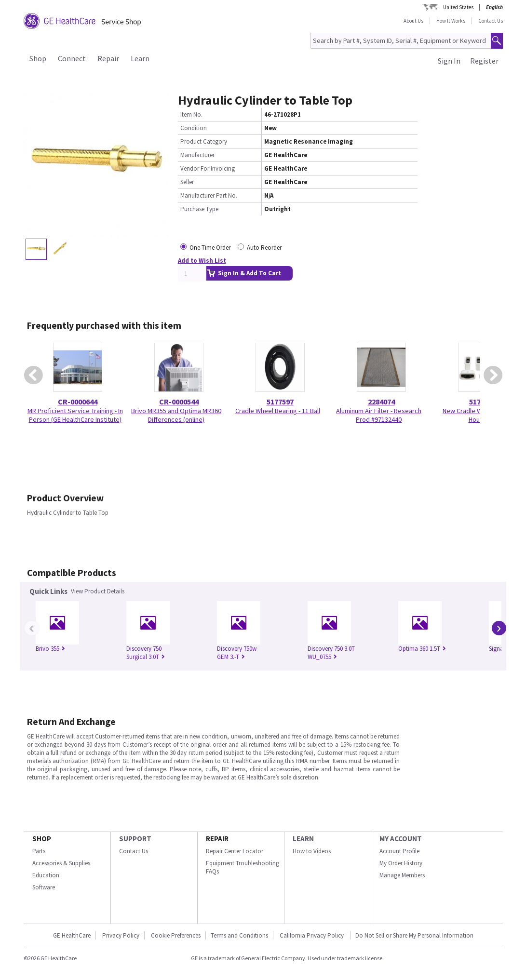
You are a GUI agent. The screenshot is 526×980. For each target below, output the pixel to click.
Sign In (449, 61)
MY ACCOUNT (401, 839)
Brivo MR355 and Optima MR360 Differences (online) (176, 415)
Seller (187, 182)
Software (44, 887)
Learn (140, 58)
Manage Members (402, 875)
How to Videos (312, 851)
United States (458, 7)
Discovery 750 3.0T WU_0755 (331, 653)
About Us (413, 21)
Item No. (191, 114)
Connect (72, 58)
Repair (108, 58)
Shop (38, 58)
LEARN (303, 839)
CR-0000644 (78, 402)
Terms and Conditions (239, 935)
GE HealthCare (72, 935)
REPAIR (217, 839)
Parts (39, 851)
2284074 (381, 402)
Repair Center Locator (235, 851)
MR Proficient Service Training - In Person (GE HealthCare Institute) (75, 415)
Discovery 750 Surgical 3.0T (146, 653)
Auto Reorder (264, 248)
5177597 (280, 402)
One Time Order (210, 248)
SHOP (42, 839)
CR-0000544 (179, 402)
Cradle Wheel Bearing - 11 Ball (278, 411)
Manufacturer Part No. (209, 195)
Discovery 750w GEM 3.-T (237, 653)
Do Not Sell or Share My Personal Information (414, 935)
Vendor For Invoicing (208, 168)
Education (46, 875)
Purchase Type (199, 209)
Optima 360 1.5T (422, 649)
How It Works (451, 21)
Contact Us (491, 21)
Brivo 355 (50, 649)
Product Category (204, 141)
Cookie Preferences (176, 935)
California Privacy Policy (312, 935)
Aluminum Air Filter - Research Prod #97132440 (379, 415)
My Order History (401, 863)
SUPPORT (135, 839)
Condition (194, 128)
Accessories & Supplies (61, 863)
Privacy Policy (121, 935)
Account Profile (399, 851)
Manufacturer (197, 155)
